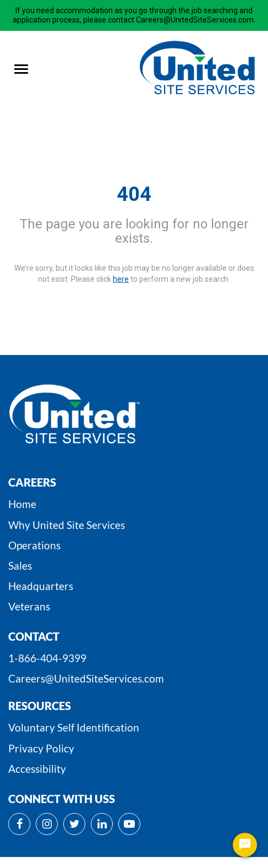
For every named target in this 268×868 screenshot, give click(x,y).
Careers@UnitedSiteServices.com (86, 678)
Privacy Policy (41, 748)
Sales (20, 566)
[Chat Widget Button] (245, 845)
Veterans (29, 606)
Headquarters (41, 586)
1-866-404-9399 (47, 658)
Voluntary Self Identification (74, 727)
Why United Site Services (67, 525)
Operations (34, 545)
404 (134, 194)
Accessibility (37, 769)
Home (22, 504)
